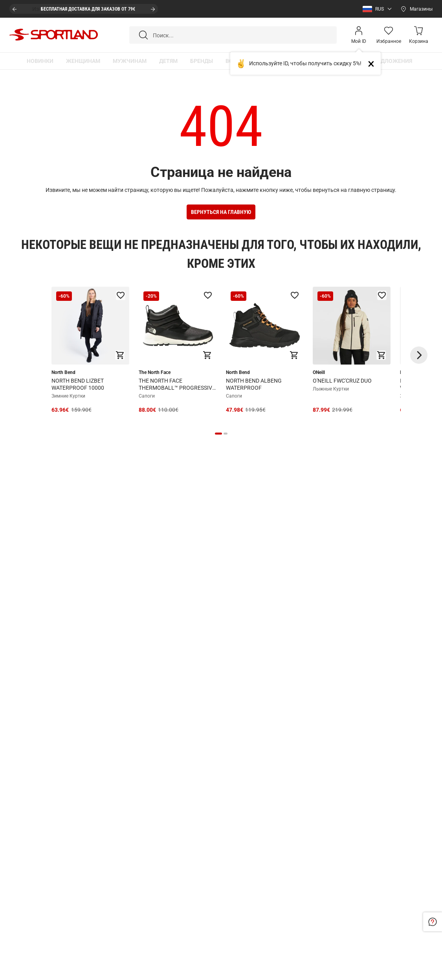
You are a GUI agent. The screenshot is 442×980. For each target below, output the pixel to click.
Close (374, 64)
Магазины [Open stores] (421, 9)
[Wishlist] (389, 35)
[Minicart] (418, 35)
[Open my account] (359, 35)
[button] (375, 9)
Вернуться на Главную (221, 212)
